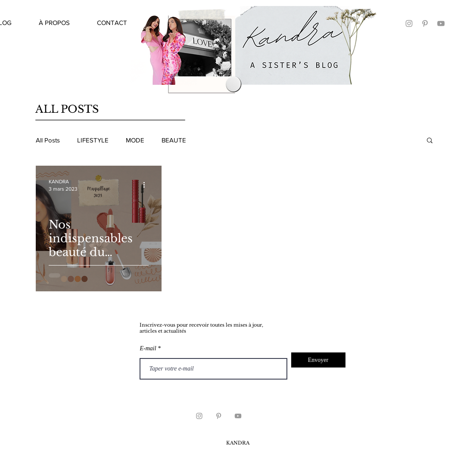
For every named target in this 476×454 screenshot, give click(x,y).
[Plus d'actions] (147, 185)
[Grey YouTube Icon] (238, 416)
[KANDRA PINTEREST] (425, 23)
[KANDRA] (409, 23)
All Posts (48, 140)
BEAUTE (174, 140)
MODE (135, 140)
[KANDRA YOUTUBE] (441, 23)
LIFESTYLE (93, 140)
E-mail (148, 349)
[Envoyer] (318, 360)
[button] (430, 141)
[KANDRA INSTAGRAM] (199, 416)
